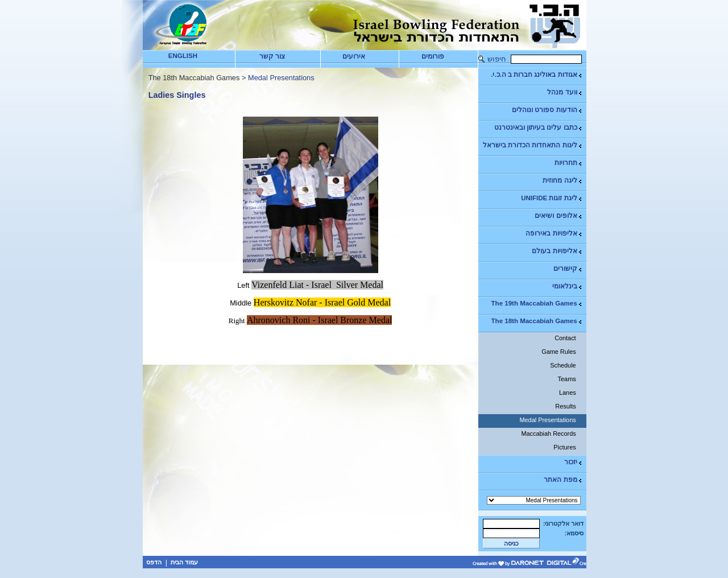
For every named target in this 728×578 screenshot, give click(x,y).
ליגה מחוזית (562, 181)
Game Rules (559, 352)
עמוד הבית (184, 562)
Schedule (563, 365)
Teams (567, 379)
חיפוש (497, 59)
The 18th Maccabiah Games (537, 321)
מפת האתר (563, 480)
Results (565, 406)
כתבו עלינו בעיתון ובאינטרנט (539, 128)
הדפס (154, 562)
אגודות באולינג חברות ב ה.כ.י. (537, 75)
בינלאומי (568, 286)
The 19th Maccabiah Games (537, 304)
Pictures (564, 447)
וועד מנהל (565, 92)
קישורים (568, 269)
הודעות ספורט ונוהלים (547, 110)
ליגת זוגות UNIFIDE (552, 198)
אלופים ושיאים (559, 216)
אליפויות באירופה (554, 234)
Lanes (568, 393)
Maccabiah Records (549, 433)
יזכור (574, 462)
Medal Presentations (547, 420)
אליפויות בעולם (557, 251)
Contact (565, 338)
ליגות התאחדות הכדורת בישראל (533, 145)
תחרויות (569, 163)
